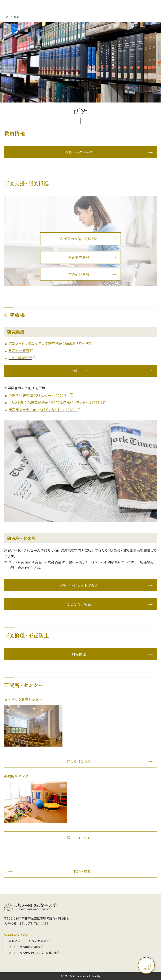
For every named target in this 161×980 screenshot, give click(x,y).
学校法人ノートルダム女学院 (28, 941)
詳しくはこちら (79, 761)
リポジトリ (79, 371)
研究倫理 (79, 654)
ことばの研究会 (79, 604)
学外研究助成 (79, 274)
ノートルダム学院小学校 (25, 947)
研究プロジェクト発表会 (79, 585)
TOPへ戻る (82, 871)
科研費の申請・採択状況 (79, 239)
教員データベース (79, 152)
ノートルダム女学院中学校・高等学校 (33, 953)
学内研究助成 (79, 257)
